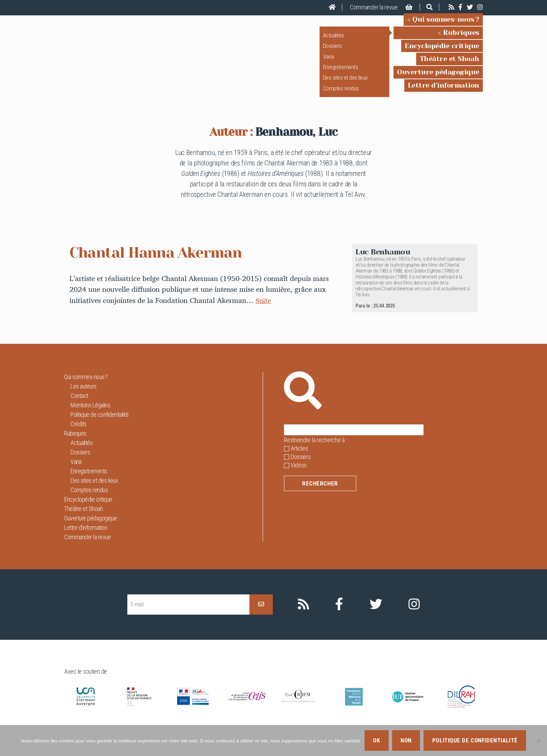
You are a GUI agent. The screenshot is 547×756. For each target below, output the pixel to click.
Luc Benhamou (383, 262)
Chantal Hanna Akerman (165, 262)
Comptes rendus (341, 93)
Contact (79, 405)
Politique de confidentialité (99, 424)
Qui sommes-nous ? (446, 24)
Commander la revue (374, 7)
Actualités (334, 40)
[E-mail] (188, 614)
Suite (264, 310)
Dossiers (332, 51)
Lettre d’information (444, 90)
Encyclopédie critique (442, 50)
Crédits (78, 434)
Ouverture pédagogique (438, 77)
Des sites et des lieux (345, 82)
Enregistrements (341, 72)
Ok (376, 740)
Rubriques (461, 38)
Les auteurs (84, 396)
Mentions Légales (90, 415)
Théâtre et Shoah (449, 64)
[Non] (538, 741)
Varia (328, 61)
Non (406, 740)
